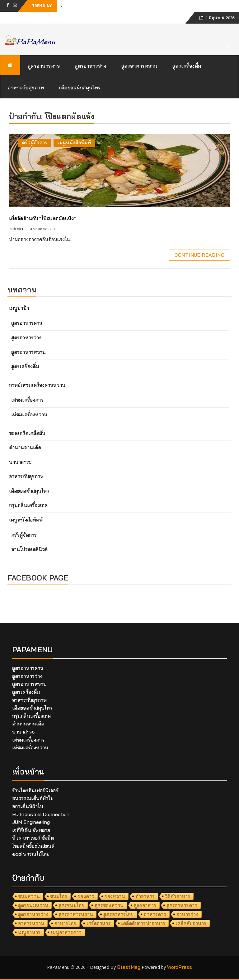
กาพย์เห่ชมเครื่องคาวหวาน (37, 385)
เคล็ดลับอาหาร (191, 923)
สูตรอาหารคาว (44, 66)
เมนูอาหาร (29, 932)
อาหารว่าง (187, 914)
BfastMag (129, 967)
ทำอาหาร (145, 896)
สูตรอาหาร (145, 905)
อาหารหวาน (31, 923)
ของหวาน (115, 896)
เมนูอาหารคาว (66, 932)
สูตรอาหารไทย (118, 914)
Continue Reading (199, 255)
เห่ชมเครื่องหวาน (29, 414)
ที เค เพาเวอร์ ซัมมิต (33, 838)
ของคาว (86, 896)
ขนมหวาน (29, 896)
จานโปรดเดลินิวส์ (29, 549)
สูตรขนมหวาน (33, 905)
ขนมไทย (59, 896)
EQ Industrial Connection (41, 814)
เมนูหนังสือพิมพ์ (74, 142)
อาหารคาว (155, 914)
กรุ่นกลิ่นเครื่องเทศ (28, 505)
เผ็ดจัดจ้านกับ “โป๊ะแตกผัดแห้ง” (42, 218)
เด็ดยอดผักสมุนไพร (80, 88)
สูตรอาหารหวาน (139, 66)
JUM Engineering (31, 822)
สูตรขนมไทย (71, 905)
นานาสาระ (20, 462)
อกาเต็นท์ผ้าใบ (28, 806)
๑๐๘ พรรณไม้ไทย (31, 854)
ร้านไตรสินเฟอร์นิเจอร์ (35, 790)
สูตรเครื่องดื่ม (187, 66)
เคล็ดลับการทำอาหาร (143, 923)
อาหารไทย (65, 923)
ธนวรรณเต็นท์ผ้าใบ (33, 798)
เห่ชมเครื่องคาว (27, 400)
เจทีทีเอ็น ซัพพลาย (31, 830)
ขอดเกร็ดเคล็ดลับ (27, 433)
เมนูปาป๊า (19, 308)
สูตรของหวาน (109, 905)
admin (16, 228)
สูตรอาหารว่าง (91, 66)
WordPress (180, 967)
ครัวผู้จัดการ (35, 142)
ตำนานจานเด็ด (25, 447)
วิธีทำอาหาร (178, 896)
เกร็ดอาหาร (99, 923)
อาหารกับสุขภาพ (26, 88)
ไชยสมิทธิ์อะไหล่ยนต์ (33, 846)
